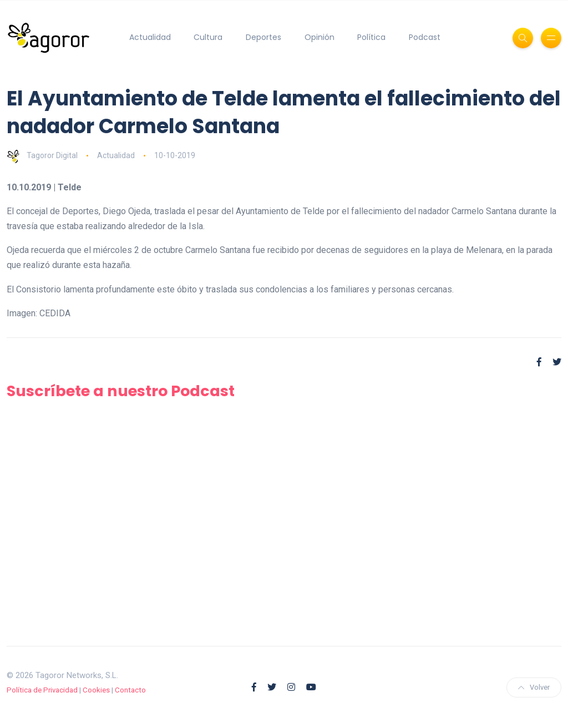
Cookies (96, 690)
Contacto (130, 690)
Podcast (425, 37)
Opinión (319, 37)
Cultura (208, 37)
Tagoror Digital (42, 155)
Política (371, 37)
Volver (534, 687)
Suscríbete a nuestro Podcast (121, 391)
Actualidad (150, 37)
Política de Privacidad (42, 690)
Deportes (263, 37)
